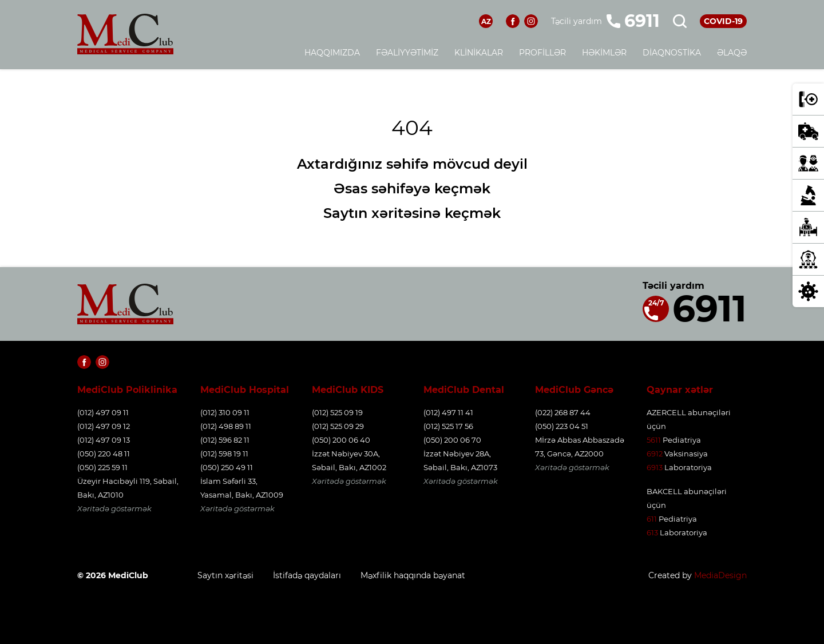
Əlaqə (732, 53)
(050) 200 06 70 (452, 440)
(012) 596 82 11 (225, 440)
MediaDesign (720, 575)
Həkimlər (604, 53)
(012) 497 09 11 (103, 412)
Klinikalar (479, 53)
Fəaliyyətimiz (407, 53)
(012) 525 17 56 (448, 426)
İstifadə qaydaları (307, 575)
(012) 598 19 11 (224, 454)
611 (652, 519)
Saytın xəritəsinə (382, 213)
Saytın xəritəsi (225, 575)
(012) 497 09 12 (104, 426)
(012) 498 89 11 (226, 426)
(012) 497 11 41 (448, 412)
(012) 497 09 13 (104, 440)
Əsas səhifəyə (382, 188)
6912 (655, 454)
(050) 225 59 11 (102, 467)
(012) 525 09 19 (337, 412)
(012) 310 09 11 (225, 412)
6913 (655, 467)
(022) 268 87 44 (563, 412)
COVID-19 (723, 21)
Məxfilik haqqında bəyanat (413, 575)
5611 (654, 440)
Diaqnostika (672, 53)
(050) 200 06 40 (341, 440)
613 (652, 532)
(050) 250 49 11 (227, 467)
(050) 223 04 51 (562, 426)
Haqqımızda (332, 53)
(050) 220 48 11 (104, 454)
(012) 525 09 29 (338, 426)
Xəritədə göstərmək (114, 508)
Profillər (542, 53)
